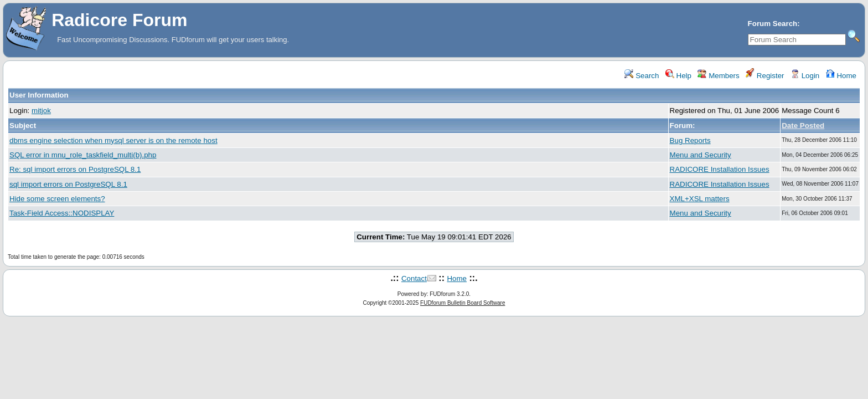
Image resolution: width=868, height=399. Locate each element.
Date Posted (803, 126)
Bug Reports (690, 140)
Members (718, 76)
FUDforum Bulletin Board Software (463, 303)
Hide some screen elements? (57, 199)
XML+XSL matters (700, 199)
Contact (414, 278)
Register (765, 76)
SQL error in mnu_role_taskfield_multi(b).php (83, 155)
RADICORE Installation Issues (720, 169)
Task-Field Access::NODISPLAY (62, 213)
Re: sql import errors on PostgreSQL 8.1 (75, 169)
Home (841, 76)
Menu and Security (701, 155)
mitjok (41, 111)
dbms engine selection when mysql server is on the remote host (113, 140)
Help (678, 76)
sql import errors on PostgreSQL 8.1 (68, 184)
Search (642, 76)
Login (805, 76)
